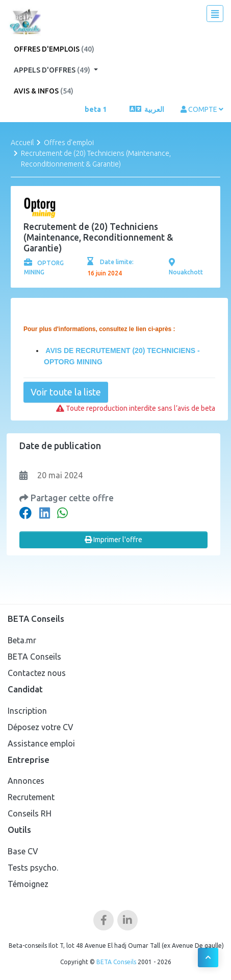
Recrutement (31, 797)
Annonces (26, 781)
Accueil (22, 143)
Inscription (27, 711)
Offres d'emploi (69, 143)
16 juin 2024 (105, 273)
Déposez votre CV (41, 727)
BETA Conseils (34, 657)
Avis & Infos (44, 91)
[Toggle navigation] (215, 14)
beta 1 (96, 109)
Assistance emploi (41, 743)
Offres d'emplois (54, 49)
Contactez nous (37, 673)
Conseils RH (30, 813)
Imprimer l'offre (113, 540)
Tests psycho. (33, 868)
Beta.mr (22, 640)
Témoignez (28, 884)
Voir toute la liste (66, 392)
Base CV (23, 851)
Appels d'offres (53, 70)
